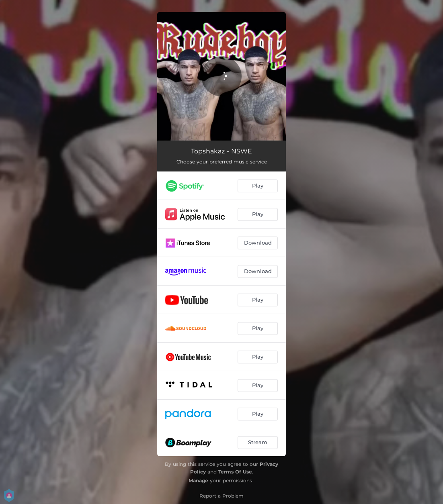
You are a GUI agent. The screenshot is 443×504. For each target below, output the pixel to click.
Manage (198, 481)
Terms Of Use (235, 472)
